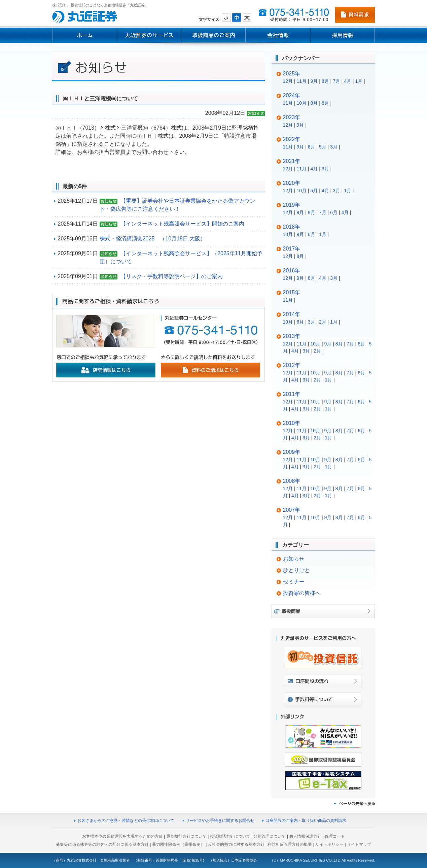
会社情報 (278, 35)
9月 (314, 81)
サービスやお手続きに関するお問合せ (220, 821)
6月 (325, 103)
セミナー (294, 582)
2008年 (292, 481)
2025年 (292, 74)
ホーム (84, 35)
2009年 (292, 452)
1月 (359, 81)
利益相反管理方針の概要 (290, 844)
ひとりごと (296, 570)
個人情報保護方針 (305, 836)
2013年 (292, 336)
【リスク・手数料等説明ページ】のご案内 (172, 276)
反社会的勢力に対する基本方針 (236, 844)
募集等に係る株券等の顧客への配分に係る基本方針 (102, 844)
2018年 (292, 227)
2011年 (292, 394)
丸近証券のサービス (149, 35)
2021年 (292, 161)
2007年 (292, 510)
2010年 (292, 423)
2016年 (292, 271)
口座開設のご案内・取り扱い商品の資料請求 (306, 821)
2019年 (292, 205)
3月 (334, 147)
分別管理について (270, 836)
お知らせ (294, 559)
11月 (302, 81)
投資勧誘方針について (230, 836)
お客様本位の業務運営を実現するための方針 (122, 836)
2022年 (292, 139)
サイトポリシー (329, 844)
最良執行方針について (186, 836)
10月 (302, 103)
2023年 (292, 117)
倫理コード (335, 836)
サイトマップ (359, 844)
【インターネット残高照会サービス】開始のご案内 (182, 224)
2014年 (292, 314)
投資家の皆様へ (302, 593)
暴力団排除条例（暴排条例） (178, 844)
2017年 (292, 249)
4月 (348, 81)
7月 (336, 81)
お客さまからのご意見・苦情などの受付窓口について (126, 821)
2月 (323, 322)
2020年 (292, 183)
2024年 (292, 95)
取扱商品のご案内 (213, 35)
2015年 (292, 292)
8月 (325, 81)
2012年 (292, 365)
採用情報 (343, 35)
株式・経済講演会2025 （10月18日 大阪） (153, 239)
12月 (288, 81)
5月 (323, 147)
